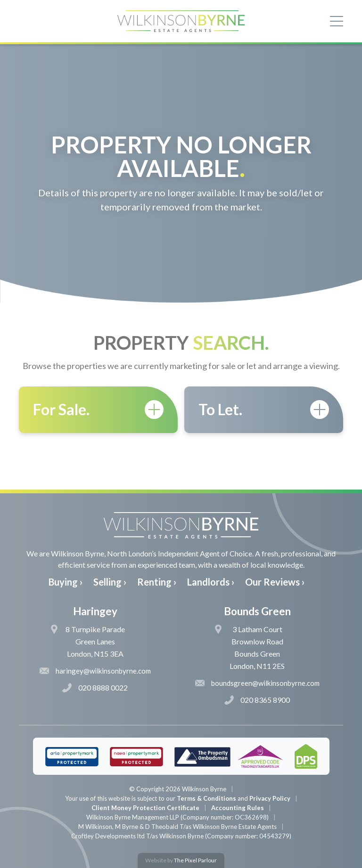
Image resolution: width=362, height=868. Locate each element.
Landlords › (211, 582)
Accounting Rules (238, 808)
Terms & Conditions (206, 798)
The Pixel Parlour (195, 860)
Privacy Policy (270, 798)
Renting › (157, 582)
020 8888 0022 (95, 688)
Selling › (110, 582)
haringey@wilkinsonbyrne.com (95, 671)
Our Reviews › (275, 582)
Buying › (66, 582)
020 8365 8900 (257, 700)
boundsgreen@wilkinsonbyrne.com (257, 683)
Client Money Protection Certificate (145, 808)
